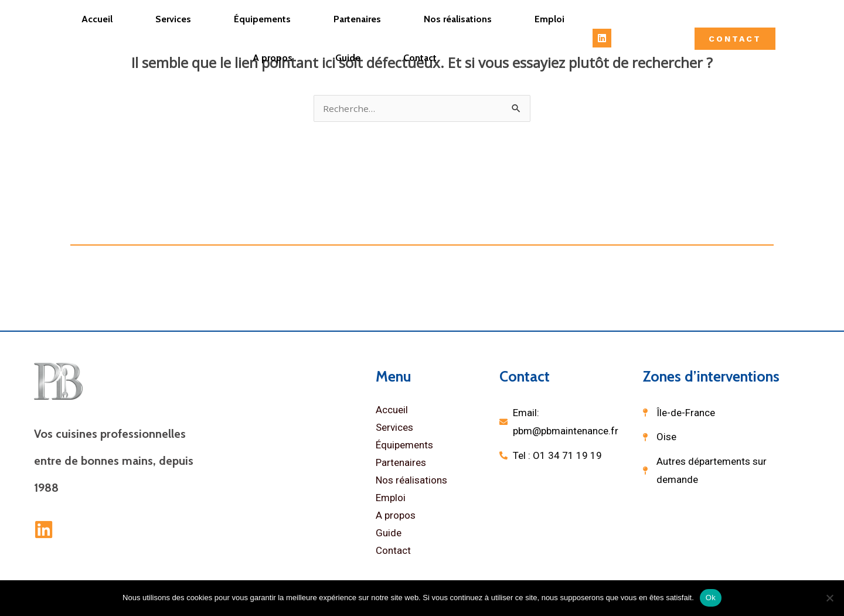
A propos (273, 58)
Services (173, 19)
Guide (348, 58)
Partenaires (357, 19)
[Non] (829, 598)
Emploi (549, 19)
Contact (420, 58)
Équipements (262, 19)
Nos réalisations (458, 19)
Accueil (97, 19)
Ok (711, 598)
